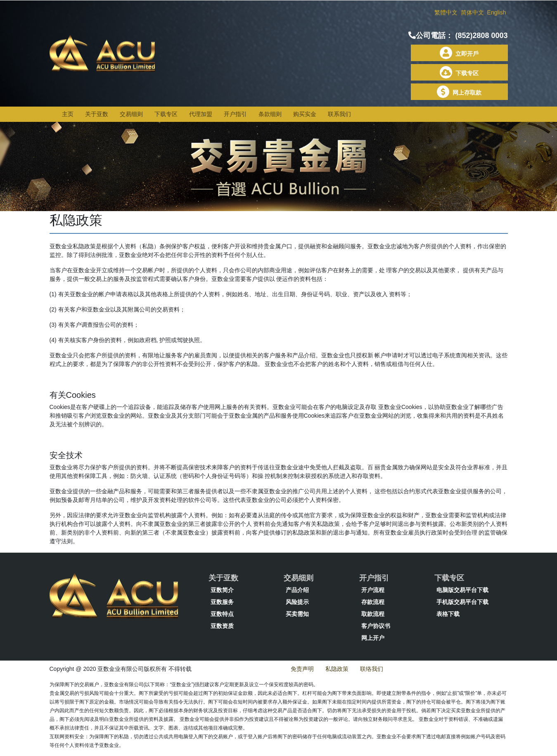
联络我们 (372, 669)
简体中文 (473, 12)
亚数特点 (222, 614)
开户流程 (373, 590)
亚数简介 (222, 590)
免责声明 (302, 669)
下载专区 (459, 73)
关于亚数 (97, 114)
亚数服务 (222, 602)
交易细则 (131, 114)
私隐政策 (337, 669)
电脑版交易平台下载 (462, 590)
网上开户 (373, 638)
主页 (68, 114)
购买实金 (305, 114)
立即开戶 (459, 54)
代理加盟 (201, 114)
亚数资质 (222, 626)
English (497, 12)
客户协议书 (376, 626)
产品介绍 (297, 590)
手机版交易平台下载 (462, 602)
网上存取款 (459, 93)
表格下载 (448, 614)
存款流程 (373, 602)
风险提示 (297, 602)
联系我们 (339, 114)
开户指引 (235, 114)
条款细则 (270, 114)
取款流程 (373, 614)
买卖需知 (297, 614)
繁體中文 (447, 12)
